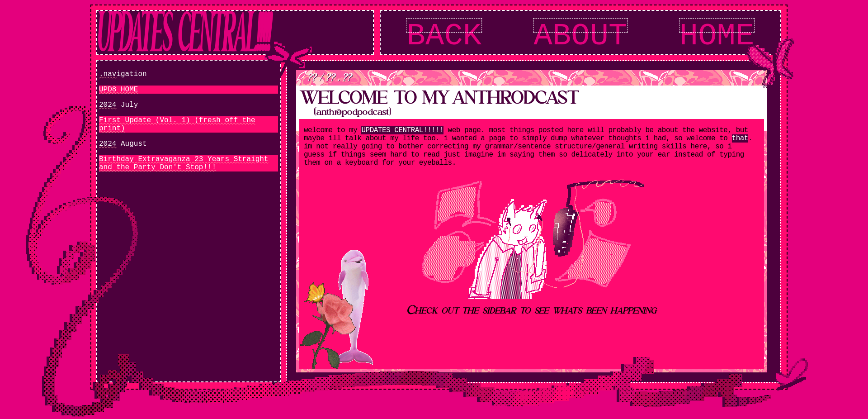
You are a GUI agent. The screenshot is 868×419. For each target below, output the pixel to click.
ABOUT (580, 36)
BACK (444, 36)
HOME (717, 36)
